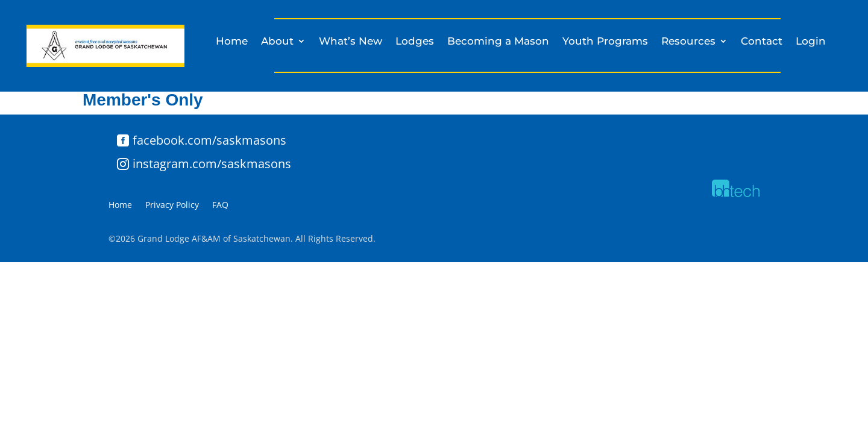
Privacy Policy (172, 206)
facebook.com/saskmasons (209, 140)
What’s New (351, 42)
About (277, 42)
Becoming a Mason (498, 42)
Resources (688, 42)
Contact (762, 42)
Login (811, 42)
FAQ (220, 206)
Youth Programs (605, 42)
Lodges (415, 42)
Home (232, 42)
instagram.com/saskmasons (212, 164)
